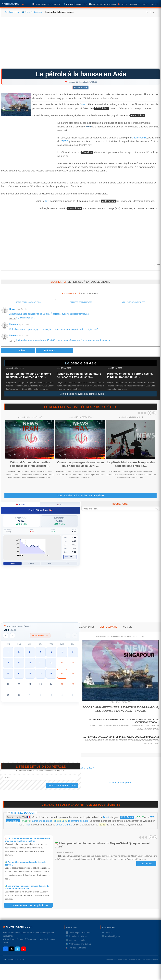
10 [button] (30, 663)
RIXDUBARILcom (18, 927)
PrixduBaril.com (12, 959)
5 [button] (51, 652)
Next (154, 413)
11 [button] (40, 663)
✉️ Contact (107, 933)
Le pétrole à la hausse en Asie (81, 74)
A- (154, 12)
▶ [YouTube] (24, 949)
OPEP (65, 141)
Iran (28, 825)
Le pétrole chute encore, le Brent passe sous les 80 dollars (121, 737)
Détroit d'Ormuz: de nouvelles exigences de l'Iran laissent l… (30, 464)
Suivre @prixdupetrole (121, 783)
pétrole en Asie (83, 363)
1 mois (12, 563)
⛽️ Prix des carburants (129, 4)
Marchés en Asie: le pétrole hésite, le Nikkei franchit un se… (130, 375)
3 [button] (30, 652)
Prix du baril (87, 768)
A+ (147, 12)
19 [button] (51, 674)
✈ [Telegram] (18, 949)
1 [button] (8, 652)
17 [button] (30, 674)
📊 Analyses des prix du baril (103, 4)
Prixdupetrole (72, 274)
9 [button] (19, 663)
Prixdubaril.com (12, 12)
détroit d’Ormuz (64, 825)
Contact (154, 4)
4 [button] (41, 652)
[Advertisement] (80, 44)
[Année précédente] (6, 636)
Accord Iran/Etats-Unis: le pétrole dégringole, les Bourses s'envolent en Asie (121, 709)
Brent (106, 817)
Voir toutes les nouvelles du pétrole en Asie (81, 394)
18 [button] (40, 674)
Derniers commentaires (81, 302)
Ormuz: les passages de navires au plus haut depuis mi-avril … (80, 464)
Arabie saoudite (139, 138)
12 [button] (51, 663)
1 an (50, 563)
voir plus (13, 318)
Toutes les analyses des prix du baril (32, 905)
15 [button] (8, 674)
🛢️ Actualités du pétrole (75, 4)
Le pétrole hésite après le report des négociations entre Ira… (131, 464)
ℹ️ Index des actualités (76, 940)
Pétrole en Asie (81, 87)
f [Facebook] (6, 949)
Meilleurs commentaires (133, 302)
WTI (83, 105)
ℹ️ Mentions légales (111, 936)
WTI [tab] (60, 505)
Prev (149, 413)
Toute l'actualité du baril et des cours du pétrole (80, 496)
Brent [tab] (21, 505)
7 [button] (73, 652)
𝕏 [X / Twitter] (12, 949)
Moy (67, 557)
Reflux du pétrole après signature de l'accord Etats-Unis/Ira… (79, 375)
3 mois (31, 563)
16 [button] (19, 674)
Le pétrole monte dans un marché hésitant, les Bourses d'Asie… (29, 375)
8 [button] (8, 663)
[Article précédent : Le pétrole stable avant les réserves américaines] (18, 351)
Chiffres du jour (23, 813)
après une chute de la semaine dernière (60, 821)
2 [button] (19, 652)
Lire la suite (146, 864)
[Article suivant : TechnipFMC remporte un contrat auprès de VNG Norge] (54, 351)
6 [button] (62, 652)
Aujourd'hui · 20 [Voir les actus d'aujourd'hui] (40, 636)
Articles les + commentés (28, 302)
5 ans (68, 563)
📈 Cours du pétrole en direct (47, 4)
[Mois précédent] (12, 636)
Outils (145, 4)
